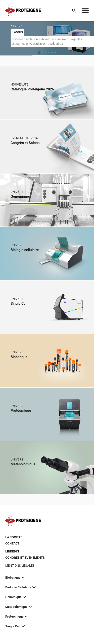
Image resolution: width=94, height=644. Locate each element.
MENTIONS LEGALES (20, 566)
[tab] (39, 52)
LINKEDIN (12, 551)
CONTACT (12, 543)
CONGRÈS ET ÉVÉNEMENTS (25, 558)
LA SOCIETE (14, 537)
